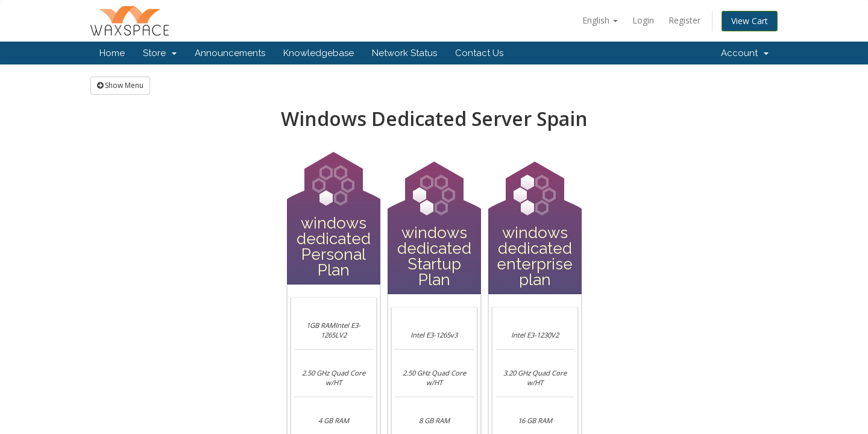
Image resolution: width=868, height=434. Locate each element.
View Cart (750, 21)
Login (643, 20)
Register (684, 20)
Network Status (404, 53)
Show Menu (120, 85)
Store (160, 53)
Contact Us (479, 53)
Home (112, 53)
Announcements (230, 53)
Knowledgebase (319, 53)
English (600, 20)
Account (745, 53)
